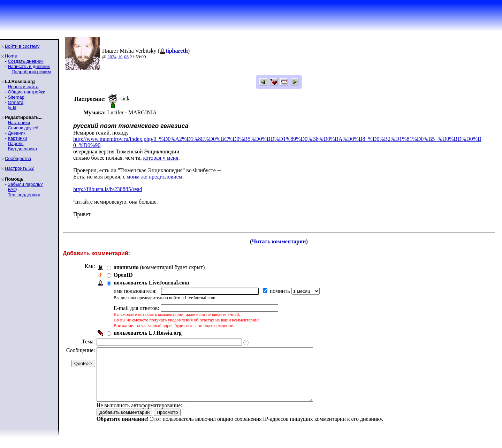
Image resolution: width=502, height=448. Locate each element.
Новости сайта (23, 87)
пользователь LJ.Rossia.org (148, 333)
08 (126, 57)
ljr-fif (12, 108)
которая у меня (161, 158)
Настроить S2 (19, 168)
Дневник (16, 133)
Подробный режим (31, 72)
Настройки (19, 123)
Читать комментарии (279, 241)
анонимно (126, 267)
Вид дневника (22, 149)
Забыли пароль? (25, 184)
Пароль (16, 143)
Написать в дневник (29, 66)
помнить (281, 291)
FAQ (12, 189)
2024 (112, 57)
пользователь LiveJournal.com (151, 283)
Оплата (16, 102)
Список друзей (23, 128)
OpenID (123, 275)
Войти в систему (22, 46)
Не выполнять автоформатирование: (139, 416)
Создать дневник (25, 61)
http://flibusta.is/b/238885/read (108, 189)
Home (11, 56)
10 (120, 57)
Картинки (17, 138)
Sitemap (16, 97)
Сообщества (18, 158)
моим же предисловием (155, 177)
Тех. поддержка (24, 195)
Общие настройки (26, 92)
